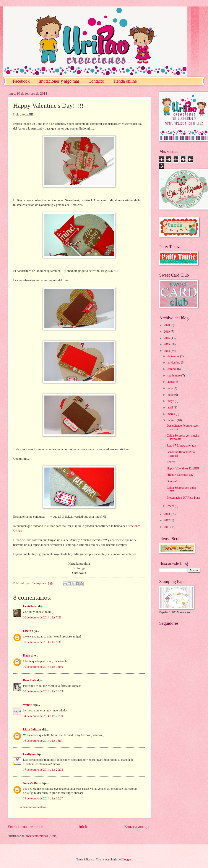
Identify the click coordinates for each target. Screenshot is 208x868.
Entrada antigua (137, 827)
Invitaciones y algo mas (59, 81)
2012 (167, 520)
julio (171, 388)
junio (171, 395)
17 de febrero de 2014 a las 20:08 (43, 770)
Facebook (21, 81)
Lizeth (27, 631)
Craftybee (29, 754)
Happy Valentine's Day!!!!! (183, 468)
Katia (27, 656)
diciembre (174, 356)
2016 (167, 338)
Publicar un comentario (33, 807)
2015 (167, 344)
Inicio (84, 827)
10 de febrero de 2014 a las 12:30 (43, 667)
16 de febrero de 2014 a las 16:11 (43, 741)
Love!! (171, 462)
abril (171, 408)
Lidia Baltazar (32, 729)
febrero (172, 420)
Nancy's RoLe (32, 783)
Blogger (126, 859)
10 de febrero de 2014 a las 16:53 (43, 691)
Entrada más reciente (25, 827)
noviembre (174, 363)
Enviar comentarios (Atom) (41, 836)
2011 (167, 527)
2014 (167, 351)
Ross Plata (30, 680)
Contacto (96, 81)
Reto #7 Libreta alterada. (181, 446)
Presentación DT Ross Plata (183, 498)
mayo (171, 401)
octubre (172, 369)
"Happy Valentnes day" (180, 475)
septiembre (174, 376)
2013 (167, 514)
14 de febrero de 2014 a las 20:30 (43, 716)
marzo (172, 414)
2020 (167, 325)
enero (171, 506)
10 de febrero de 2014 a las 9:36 (42, 642)
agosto (172, 382)
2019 (167, 332)
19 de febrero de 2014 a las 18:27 (43, 798)
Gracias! (172, 481)
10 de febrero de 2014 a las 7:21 (42, 617)
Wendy (27, 705)
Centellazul (30, 606)
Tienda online (125, 81)
